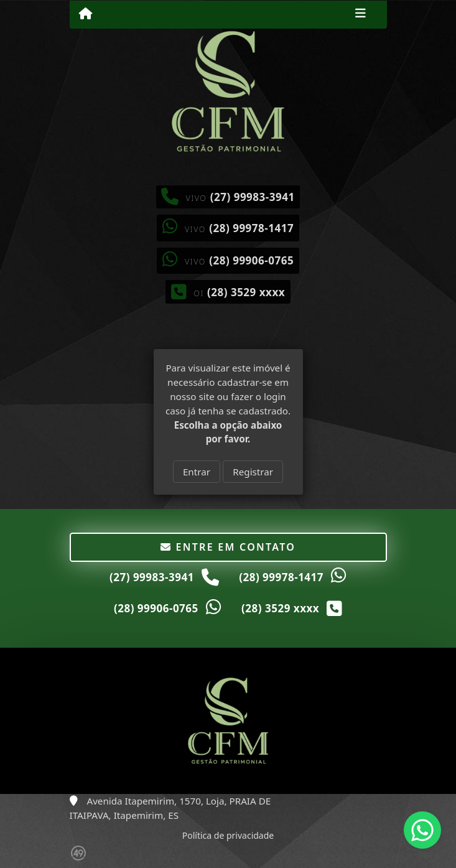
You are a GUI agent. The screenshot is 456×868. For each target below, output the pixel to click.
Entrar (197, 472)
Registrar (253, 472)
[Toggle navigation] (361, 14)
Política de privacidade (228, 835)
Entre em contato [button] (228, 547)
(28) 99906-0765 (251, 260)
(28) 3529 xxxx (246, 292)
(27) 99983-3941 (253, 197)
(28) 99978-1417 (251, 228)
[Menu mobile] (86, 14)
